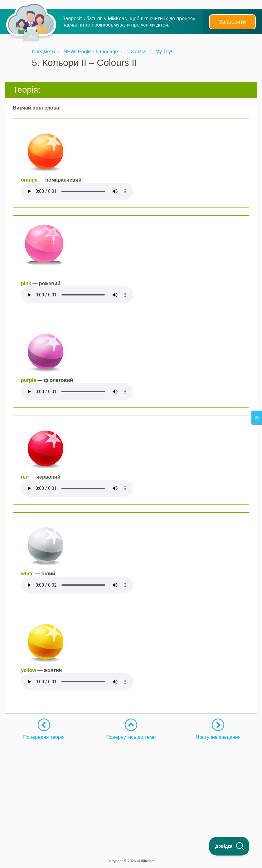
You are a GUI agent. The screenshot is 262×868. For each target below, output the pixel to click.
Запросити (232, 22)
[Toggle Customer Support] (229, 846)
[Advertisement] (131, 784)
